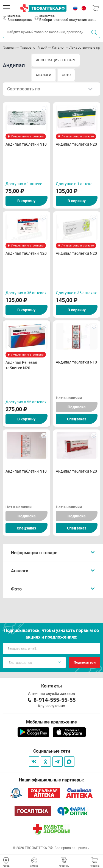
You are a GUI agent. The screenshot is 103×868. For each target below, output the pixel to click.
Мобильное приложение (51, 722)
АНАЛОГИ (44, 75)
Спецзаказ (77, 419)
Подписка (76, 407)
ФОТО (66, 75)
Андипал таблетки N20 (76, 144)
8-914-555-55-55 (55, 700)
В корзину (26, 201)
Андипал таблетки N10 (26, 144)
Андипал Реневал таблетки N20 (21, 365)
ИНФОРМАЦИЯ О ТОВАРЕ (56, 60)
